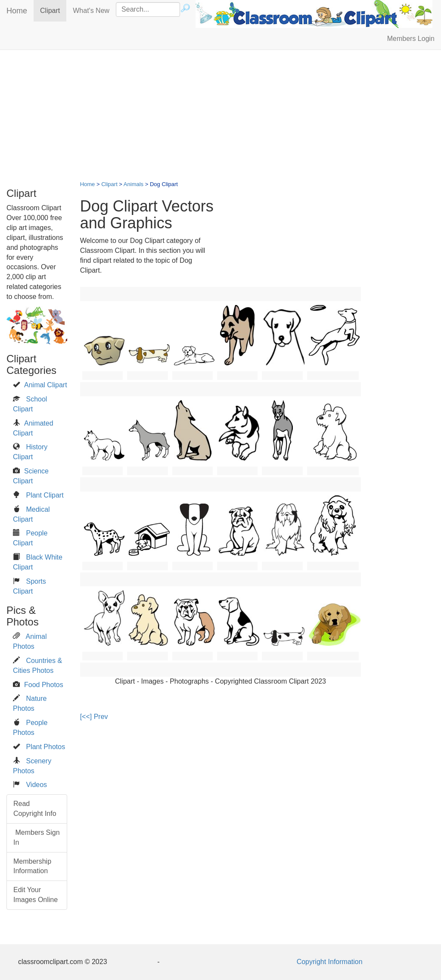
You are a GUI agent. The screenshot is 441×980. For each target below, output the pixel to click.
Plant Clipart (45, 495)
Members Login (411, 39)
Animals (134, 184)
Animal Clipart (46, 385)
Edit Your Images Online (36, 895)
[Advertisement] (220, 119)
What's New (91, 11)
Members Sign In (37, 837)
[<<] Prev (94, 717)
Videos (36, 785)
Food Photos (44, 685)
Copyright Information (330, 962)
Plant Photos (45, 747)
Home (17, 11)
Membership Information (32, 866)
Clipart (53, 10)
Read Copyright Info (35, 809)
